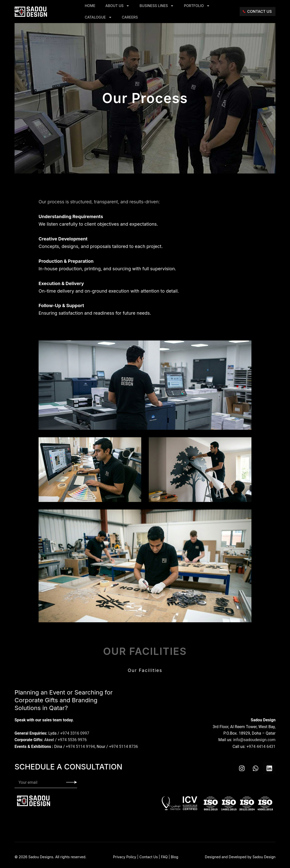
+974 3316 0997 (75, 733)
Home (90, 6)
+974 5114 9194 (80, 747)
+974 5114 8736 (123, 747)
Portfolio (197, 6)
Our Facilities (145, 670)
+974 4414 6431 (261, 747)
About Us (118, 6)
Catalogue (98, 17)
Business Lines (157, 6)
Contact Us (149, 857)
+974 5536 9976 (72, 740)
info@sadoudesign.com (254, 740)
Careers (130, 17)
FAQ (164, 857)
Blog (175, 857)
